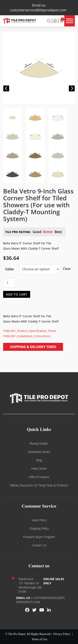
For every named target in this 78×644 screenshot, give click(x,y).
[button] (6, 88)
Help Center (39, 468)
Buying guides (39, 443)
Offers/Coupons (39, 477)
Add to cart (17, 294)
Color (10, 269)
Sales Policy (39, 520)
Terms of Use (39, 639)
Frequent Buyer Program (39, 537)
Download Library (39, 452)
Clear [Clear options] (65, 269)
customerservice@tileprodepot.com (38, 10)
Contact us (39, 545)
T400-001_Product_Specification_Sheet (30, 331)
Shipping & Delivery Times (33, 347)
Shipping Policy (39, 528)
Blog (39, 460)
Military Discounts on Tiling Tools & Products (39, 485)
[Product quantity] (9, 283)
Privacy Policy (62, 634)
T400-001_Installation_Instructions (27, 336)
